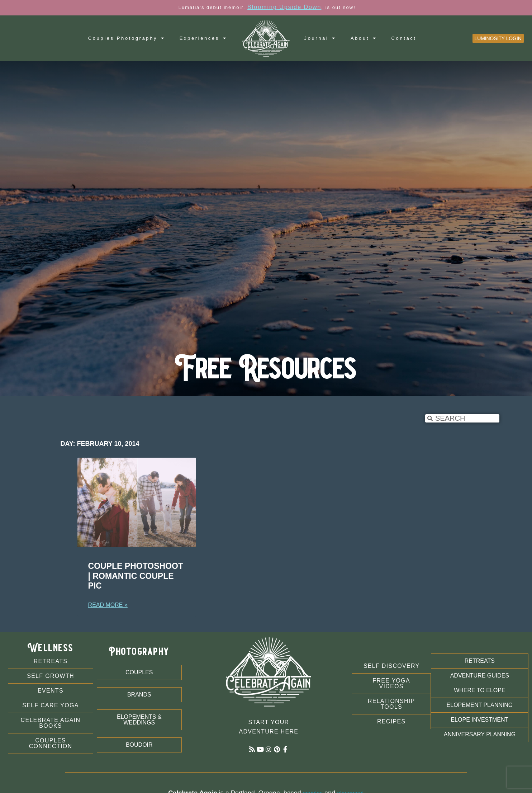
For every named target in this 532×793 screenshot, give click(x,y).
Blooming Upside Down (284, 7)
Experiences (203, 38)
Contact (404, 38)
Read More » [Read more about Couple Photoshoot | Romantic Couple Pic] (108, 605)
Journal (320, 38)
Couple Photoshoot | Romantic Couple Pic (136, 576)
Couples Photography (127, 38)
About (364, 38)
